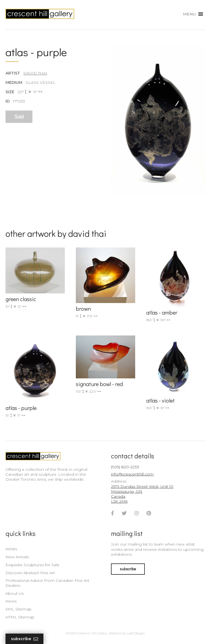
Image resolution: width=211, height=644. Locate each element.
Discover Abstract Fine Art (30, 573)
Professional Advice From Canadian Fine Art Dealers (47, 583)
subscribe (128, 569)
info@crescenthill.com (132, 474)
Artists (11, 549)
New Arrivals (17, 557)
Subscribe (24, 639)
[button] (189, 14)
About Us (15, 593)
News (11, 601)
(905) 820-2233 (125, 467)
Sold (19, 117)
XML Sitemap (19, 609)
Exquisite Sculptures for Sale (32, 565)
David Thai (35, 73)
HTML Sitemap (20, 617)
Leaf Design (136, 633)
